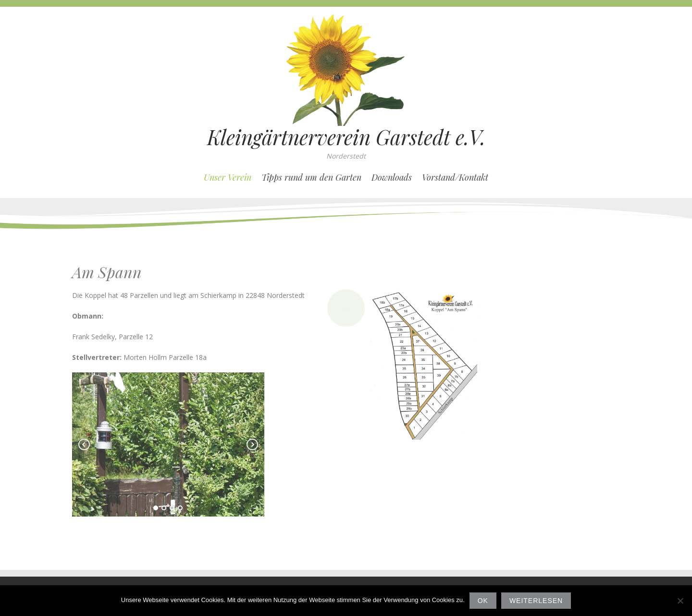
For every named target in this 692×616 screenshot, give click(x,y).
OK (483, 601)
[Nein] (680, 601)
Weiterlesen (536, 601)
